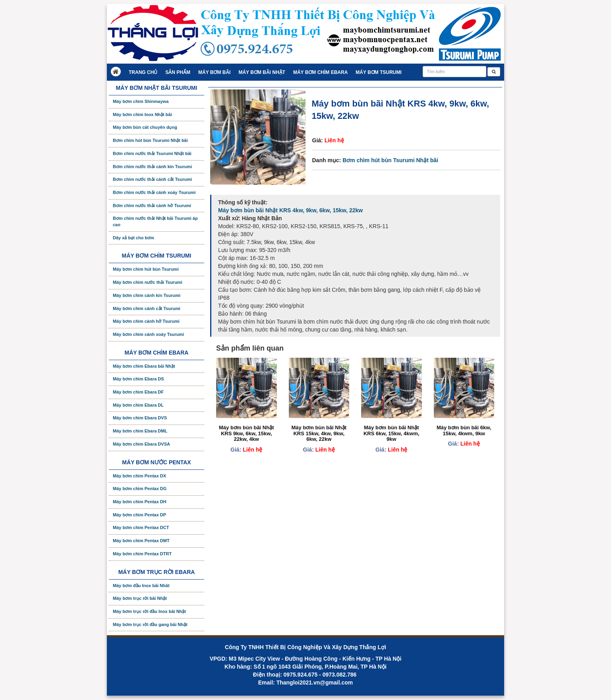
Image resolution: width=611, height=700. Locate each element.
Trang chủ (143, 72)
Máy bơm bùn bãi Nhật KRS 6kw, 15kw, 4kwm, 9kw (392, 433)
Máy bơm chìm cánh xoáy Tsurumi (148, 334)
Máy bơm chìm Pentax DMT (141, 541)
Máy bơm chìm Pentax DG (140, 489)
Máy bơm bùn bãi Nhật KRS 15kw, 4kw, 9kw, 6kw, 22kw (319, 433)
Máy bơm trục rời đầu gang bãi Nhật (150, 624)
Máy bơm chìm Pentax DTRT (142, 554)
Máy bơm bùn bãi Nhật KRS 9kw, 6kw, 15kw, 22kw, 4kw (247, 433)
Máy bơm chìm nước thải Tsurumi (148, 282)
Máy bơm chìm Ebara (320, 72)
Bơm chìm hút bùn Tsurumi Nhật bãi (390, 160)
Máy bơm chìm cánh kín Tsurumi (147, 295)
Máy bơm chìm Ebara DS (138, 379)
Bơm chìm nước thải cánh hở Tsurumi (152, 206)
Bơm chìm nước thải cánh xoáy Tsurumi (154, 192)
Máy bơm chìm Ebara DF (138, 392)
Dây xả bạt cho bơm (133, 238)
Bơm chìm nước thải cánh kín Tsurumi (152, 167)
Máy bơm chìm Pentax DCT (141, 527)
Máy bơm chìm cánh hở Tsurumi (146, 321)
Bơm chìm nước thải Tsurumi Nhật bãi (152, 153)
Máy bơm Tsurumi (378, 72)
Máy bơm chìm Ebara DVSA (141, 444)
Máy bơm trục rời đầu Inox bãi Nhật (149, 611)
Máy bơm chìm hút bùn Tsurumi (146, 269)
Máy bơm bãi (214, 72)
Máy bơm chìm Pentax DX (139, 476)
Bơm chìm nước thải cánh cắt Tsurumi (152, 179)
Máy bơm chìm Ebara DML (140, 431)
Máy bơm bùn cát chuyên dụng (145, 127)
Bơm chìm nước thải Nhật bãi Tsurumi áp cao (155, 221)
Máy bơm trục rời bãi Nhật (140, 598)
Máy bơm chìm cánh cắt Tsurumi (147, 308)
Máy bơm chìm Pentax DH (140, 502)
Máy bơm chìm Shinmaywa (141, 101)
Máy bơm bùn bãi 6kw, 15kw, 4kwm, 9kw (464, 430)
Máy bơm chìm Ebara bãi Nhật (144, 366)
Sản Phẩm (178, 72)
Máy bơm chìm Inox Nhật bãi (142, 114)
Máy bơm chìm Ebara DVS (140, 418)
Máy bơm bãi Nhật (262, 72)
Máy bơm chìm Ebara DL (138, 405)
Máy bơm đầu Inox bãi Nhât (141, 586)
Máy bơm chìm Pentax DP (139, 515)
